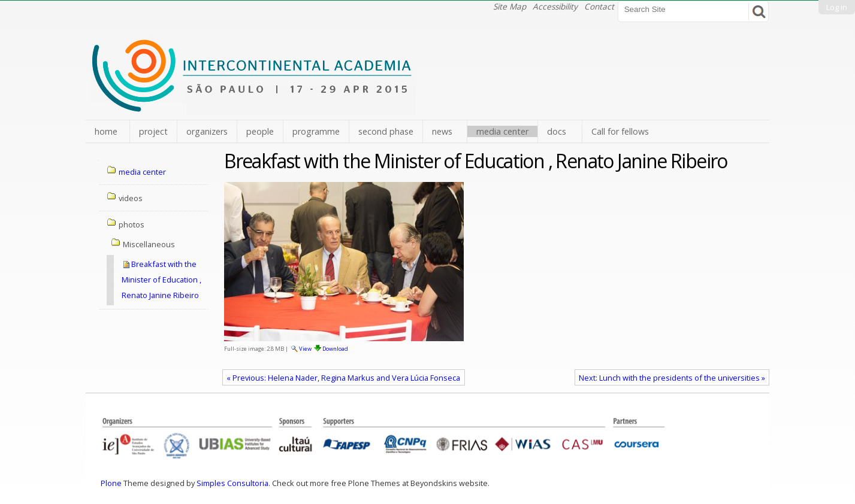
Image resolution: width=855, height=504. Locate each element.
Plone (111, 483)
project (153, 131)
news (442, 131)
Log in (837, 7)
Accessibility (555, 6)
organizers (207, 131)
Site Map (510, 6)
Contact (599, 6)
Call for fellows (620, 131)
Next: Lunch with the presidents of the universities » (672, 378)
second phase (386, 131)
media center (502, 131)
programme (316, 131)
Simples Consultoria (232, 483)
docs (557, 131)
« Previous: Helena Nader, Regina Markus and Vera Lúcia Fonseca (343, 378)
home (106, 131)
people (260, 131)
